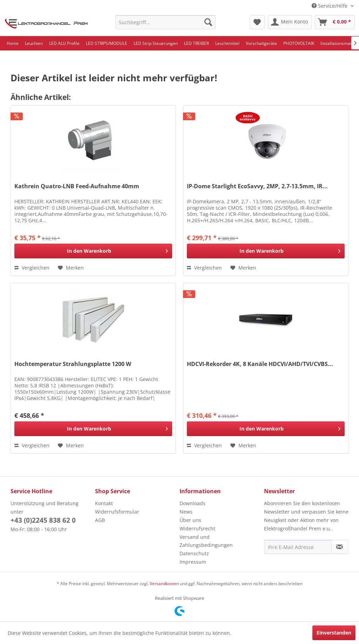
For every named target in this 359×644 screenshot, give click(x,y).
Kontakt (104, 503)
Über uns (190, 520)
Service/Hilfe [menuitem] (330, 6)
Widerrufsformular (117, 512)
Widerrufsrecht (197, 528)
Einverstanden (334, 633)
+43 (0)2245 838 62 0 (43, 520)
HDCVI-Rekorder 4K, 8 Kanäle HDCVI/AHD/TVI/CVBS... (260, 364)
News (186, 512)
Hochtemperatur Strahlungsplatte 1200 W (73, 364)
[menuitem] (166, 22)
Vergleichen (32, 268)
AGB (100, 520)
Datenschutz (194, 553)
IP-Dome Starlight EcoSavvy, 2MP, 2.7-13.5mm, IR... (257, 186)
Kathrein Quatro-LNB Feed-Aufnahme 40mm (77, 186)
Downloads (192, 503)
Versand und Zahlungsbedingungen (206, 541)
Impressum (193, 562)
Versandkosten (164, 584)
